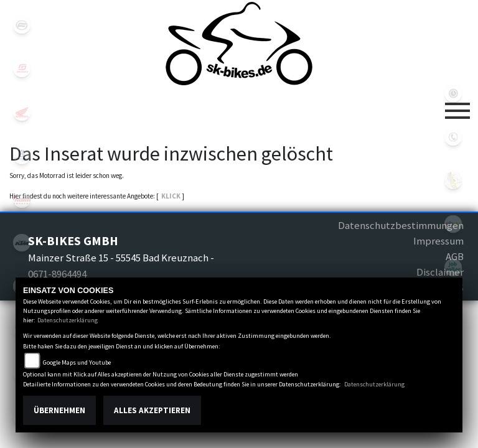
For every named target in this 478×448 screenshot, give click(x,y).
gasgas (22, 68)
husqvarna (22, 156)
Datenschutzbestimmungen (401, 225)
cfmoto (22, 25)
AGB (455, 256)
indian (22, 199)
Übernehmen (59, 410)
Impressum (438, 241)
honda (22, 112)
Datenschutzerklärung (68, 320)
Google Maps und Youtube (77, 362)
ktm (22, 243)
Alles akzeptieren (152, 410)
